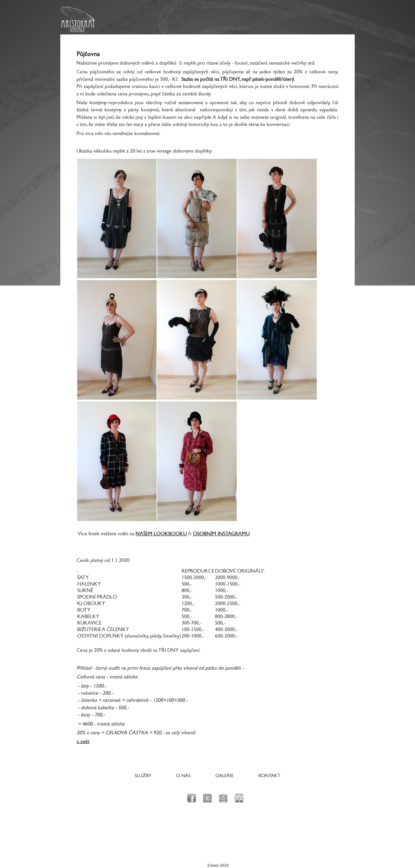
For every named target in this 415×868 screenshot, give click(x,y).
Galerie (225, 776)
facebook (191, 798)
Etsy (207, 798)
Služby (143, 776)
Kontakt (269, 776)
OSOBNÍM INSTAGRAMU (221, 534)
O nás (183, 776)
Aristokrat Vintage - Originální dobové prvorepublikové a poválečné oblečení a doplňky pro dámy (78, 19)
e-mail (223, 798)
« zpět (83, 741)
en (239, 798)
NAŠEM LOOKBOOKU (161, 534)
